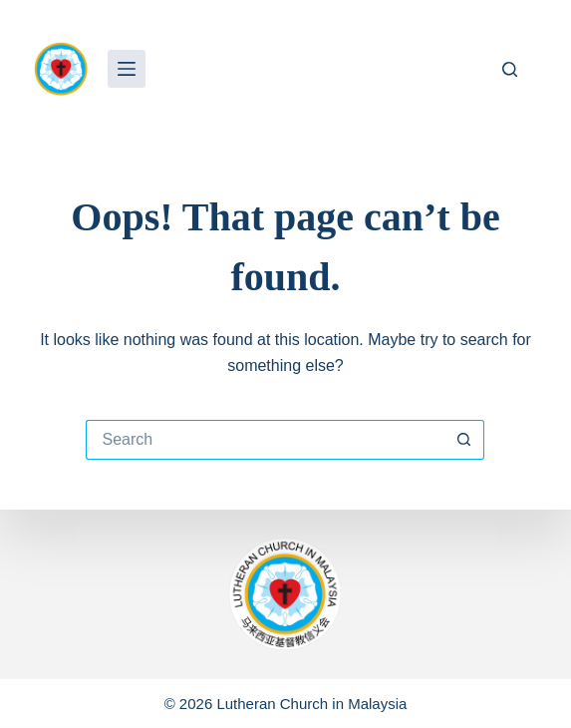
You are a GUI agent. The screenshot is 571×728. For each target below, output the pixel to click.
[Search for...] (265, 440)
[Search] (510, 69)
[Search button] (464, 440)
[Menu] (127, 69)
